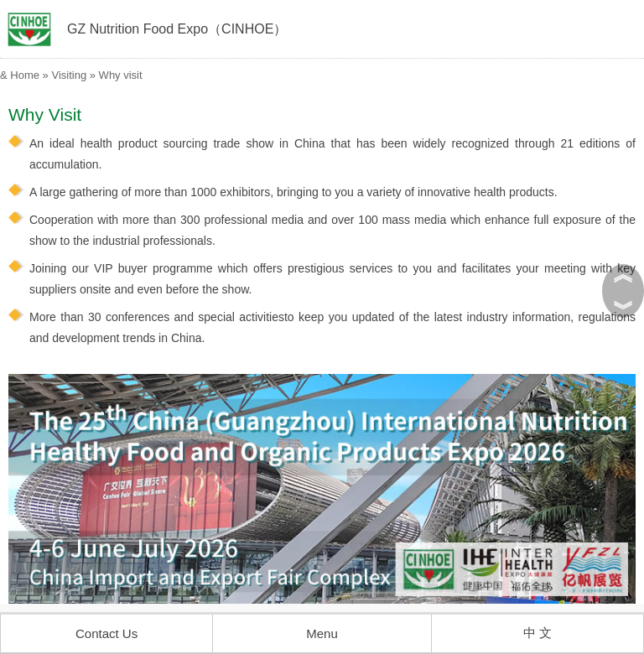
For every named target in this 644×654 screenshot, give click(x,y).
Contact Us (106, 633)
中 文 (538, 633)
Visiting (69, 75)
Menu (322, 633)
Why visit (121, 75)
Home (25, 75)
